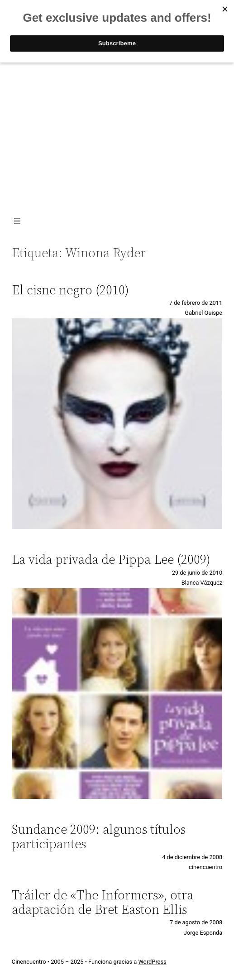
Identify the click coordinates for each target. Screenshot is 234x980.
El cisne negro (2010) (70, 290)
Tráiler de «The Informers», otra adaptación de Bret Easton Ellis (103, 902)
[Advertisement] (117, 137)
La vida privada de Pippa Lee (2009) (111, 559)
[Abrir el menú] (17, 221)
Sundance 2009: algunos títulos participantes (99, 836)
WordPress (152, 962)
